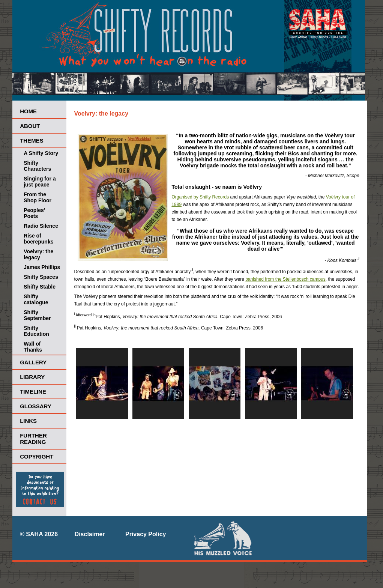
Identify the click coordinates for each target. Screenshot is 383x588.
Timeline (33, 392)
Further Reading (33, 439)
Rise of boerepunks (38, 239)
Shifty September (37, 315)
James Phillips (42, 267)
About (30, 126)
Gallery (33, 362)
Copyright (37, 456)
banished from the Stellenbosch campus (285, 279)
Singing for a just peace (40, 182)
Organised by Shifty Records (200, 197)
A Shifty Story (41, 153)
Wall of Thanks (33, 347)
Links (28, 421)
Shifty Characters (37, 166)
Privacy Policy (146, 534)
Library (32, 377)
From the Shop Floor (38, 197)
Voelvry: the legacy (38, 254)
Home (28, 111)
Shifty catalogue (36, 299)
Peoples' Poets (34, 213)
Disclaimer (90, 534)
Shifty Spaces (41, 277)
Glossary (36, 406)
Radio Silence (41, 226)
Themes (32, 141)
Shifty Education (36, 331)
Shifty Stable (40, 287)
